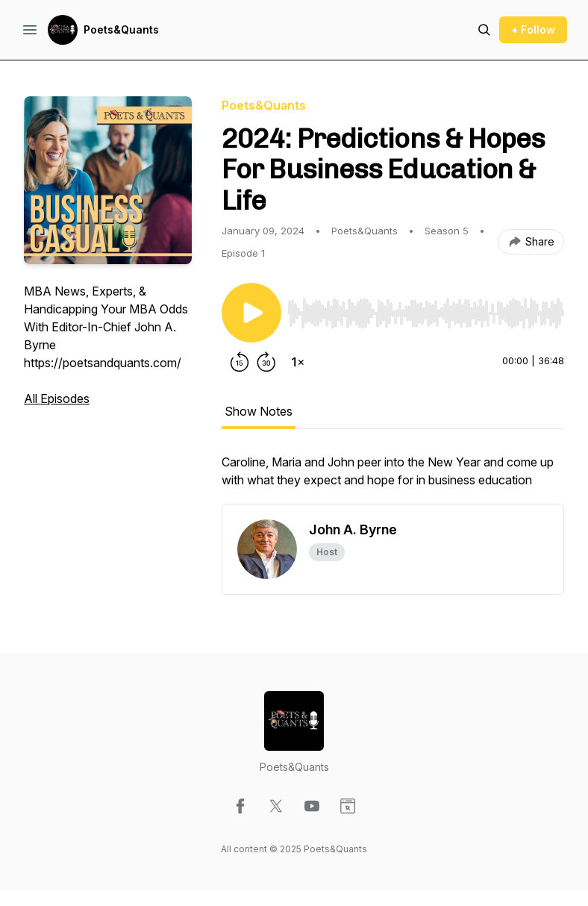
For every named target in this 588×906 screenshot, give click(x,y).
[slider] (426, 313)
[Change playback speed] (298, 362)
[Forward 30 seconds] (266, 362)
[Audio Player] (426, 309)
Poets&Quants (121, 29)
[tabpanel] (393, 478)
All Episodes (57, 399)
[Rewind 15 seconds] (240, 362)
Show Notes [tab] (259, 411)
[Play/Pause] (251, 313)
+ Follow (533, 29)
